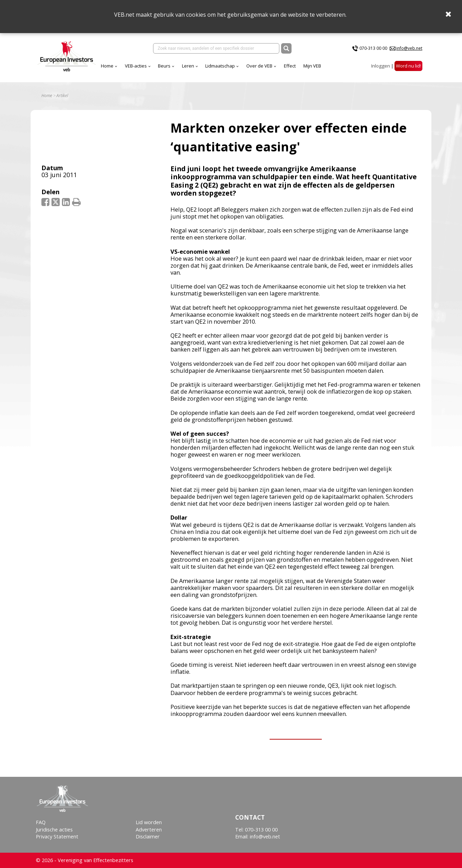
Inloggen (381, 66)
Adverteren (149, 830)
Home (107, 66)
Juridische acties (54, 830)
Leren (188, 66)
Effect (290, 66)
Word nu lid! (408, 66)
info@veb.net (409, 48)
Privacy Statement (57, 837)
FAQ (41, 822)
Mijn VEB (312, 66)
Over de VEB (259, 66)
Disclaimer (148, 837)
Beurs (164, 66)
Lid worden (149, 822)
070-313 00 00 (373, 48)
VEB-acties (136, 66)
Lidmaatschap (220, 66)
